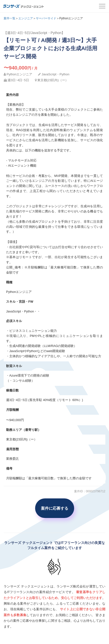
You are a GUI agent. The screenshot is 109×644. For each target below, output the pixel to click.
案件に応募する (55, 508)
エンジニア (26, 18)
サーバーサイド (46, 18)
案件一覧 (10, 18)
